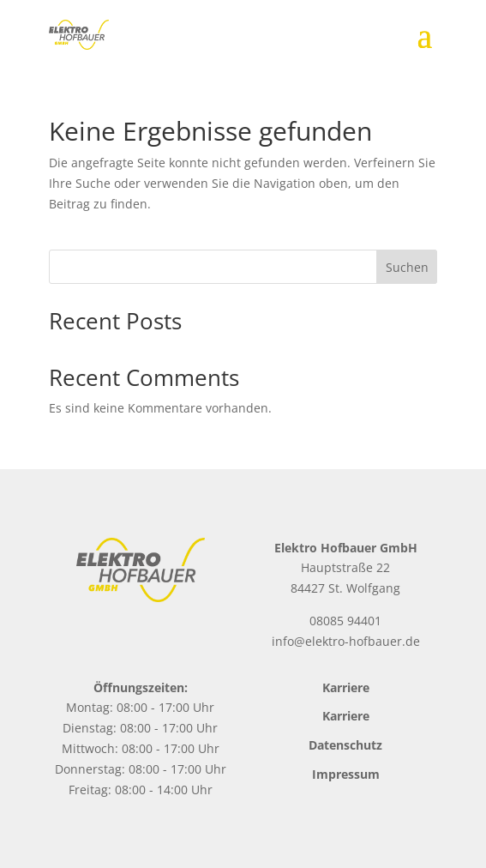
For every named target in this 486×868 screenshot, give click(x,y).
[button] (31, 837)
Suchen (407, 267)
